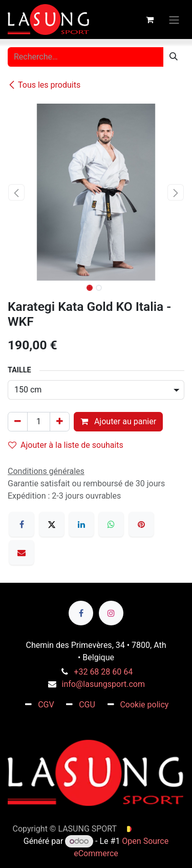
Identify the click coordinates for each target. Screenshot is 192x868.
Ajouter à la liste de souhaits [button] (66, 445)
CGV (46, 705)
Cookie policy (144, 705)
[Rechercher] (174, 57)
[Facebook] (22, 524)
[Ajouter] (60, 422)
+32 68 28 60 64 (103, 672)
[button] (17, 192)
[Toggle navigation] (174, 19)
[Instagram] (111, 613)
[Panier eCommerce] (150, 19)
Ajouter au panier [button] (118, 421)
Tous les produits (44, 85)
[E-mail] (22, 553)
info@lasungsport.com (103, 684)
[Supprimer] (18, 422)
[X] (52, 524)
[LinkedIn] (81, 524)
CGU (87, 705)
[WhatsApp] (111, 524)
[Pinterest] (141, 524)
